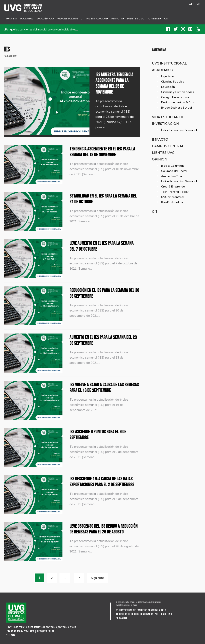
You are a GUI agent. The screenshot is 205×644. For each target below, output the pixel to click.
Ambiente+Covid (172, 176)
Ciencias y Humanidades (178, 92)
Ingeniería (168, 76)
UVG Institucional (20, 19)
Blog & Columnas (173, 166)
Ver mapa (11, 635)
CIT (166, 19)
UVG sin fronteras (173, 197)
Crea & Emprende (173, 186)
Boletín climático (172, 202)
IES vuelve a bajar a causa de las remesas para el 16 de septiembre (104, 388)
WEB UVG (194, 4)
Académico (45, 19)
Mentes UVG (136, 19)
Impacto (117, 19)
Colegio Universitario (175, 97)
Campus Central (168, 146)
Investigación (96, 19)
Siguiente (97, 578)
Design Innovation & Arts (178, 102)
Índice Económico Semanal (179, 130)
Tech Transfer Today (175, 192)
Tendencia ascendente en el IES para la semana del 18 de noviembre (102, 152)
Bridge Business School (176, 108)
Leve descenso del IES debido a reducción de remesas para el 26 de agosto (104, 529)
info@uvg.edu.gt (45, 631)
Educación (168, 87)
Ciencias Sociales (173, 82)
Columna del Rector (174, 171)
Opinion (154, 19)
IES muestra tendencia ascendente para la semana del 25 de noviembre (114, 83)
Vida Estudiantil (70, 19)
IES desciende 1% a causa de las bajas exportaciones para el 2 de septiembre (102, 482)
